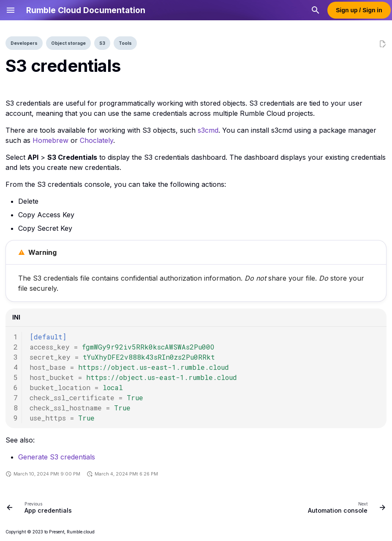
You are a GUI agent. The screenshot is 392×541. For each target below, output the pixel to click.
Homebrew (50, 140)
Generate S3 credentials (57, 457)
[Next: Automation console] (345, 507)
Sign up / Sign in (359, 10)
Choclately (97, 140)
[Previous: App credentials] (41, 507)
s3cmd (208, 130)
